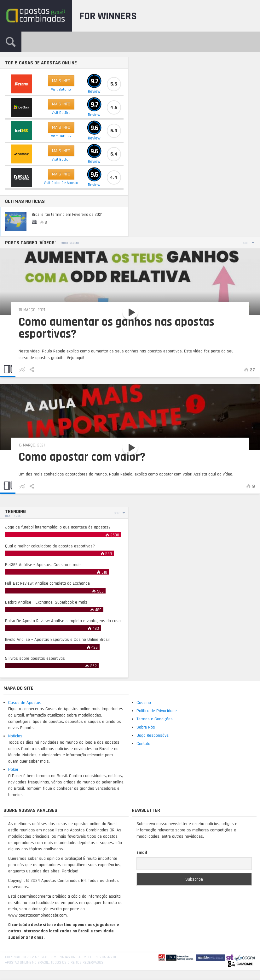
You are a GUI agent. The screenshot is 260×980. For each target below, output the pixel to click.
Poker (13, 770)
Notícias (15, 736)
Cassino (144, 703)
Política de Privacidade (157, 711)
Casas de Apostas (25, 703)
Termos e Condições (155, 719)
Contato (143, 744)
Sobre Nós (146, 727)
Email (142, 853)
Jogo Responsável (153, 735)
